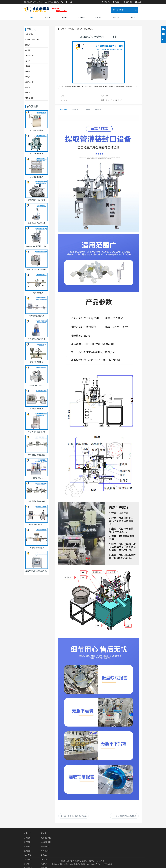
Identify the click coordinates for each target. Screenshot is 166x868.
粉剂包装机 (69, 838)
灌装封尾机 (30, 82)
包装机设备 (30, 34)
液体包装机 (69, 846)
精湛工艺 (89, 851)
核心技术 (89, 838)
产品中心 (48, 18)
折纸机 (28, 87)
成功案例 (27, 838)
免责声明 (27, 846)
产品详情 (64, 110)
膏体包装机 (69, 851)
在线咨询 (98, 110)
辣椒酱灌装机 (49, 842)
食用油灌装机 (49, 838)
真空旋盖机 (30, 55)
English (139, 2)
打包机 (28, 71)
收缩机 (28, 50)
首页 (31, 18)
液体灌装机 (88, 29)
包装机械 (82, 18)
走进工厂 (89, 833)
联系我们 (128, 2)
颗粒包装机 (69, 842)
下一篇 (124, 816)
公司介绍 (133, 18)
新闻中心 (99, 18)
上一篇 (74, 816)
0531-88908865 (125, 838)
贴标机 (28, 93)
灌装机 (65, 18)
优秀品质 (89, 842)
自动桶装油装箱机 (32, 40)
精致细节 (89, 846)
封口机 (28, 61)
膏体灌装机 (49, 851)
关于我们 (28, 833)
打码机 (28, 66)
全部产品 (106, 2)
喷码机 (28, 77)
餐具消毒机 (30, 98)
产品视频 (116, 18)
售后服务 (117, 2)
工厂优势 (86, 110)
